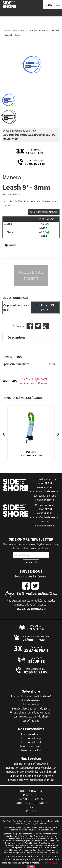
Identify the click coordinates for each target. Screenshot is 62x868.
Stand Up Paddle (37, 30)
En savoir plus (50, 863)
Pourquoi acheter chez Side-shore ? (31, 696)
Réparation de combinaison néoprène (31, 776)
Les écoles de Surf (31, 750)
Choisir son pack (45, 307)
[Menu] (52, 5)
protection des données (31, 803)
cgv (31, 807)
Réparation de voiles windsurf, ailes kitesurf (31, 772)
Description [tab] (16, 337)
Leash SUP (54, 30)
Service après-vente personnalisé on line (31, 780)
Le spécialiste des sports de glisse (31, 709)
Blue (9, 224)
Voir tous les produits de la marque (33, 381)
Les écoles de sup (31, 738)
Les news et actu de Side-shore (31, 716)
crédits (31, 811)
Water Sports (19, 30)
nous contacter (31, 791)
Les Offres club (31, 721)
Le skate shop (31, 704)
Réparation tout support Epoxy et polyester (31, 768)
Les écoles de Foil (31, 742)
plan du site (31, 795)
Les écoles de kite (31, 734)
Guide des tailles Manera (44, 212)
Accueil (6, 30)
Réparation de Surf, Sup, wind (31, 764)
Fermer (31, 866)
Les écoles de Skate (31, 746)
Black (10, 232)
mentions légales (31, 799)
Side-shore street (31, 700)
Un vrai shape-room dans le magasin (31, 713)
